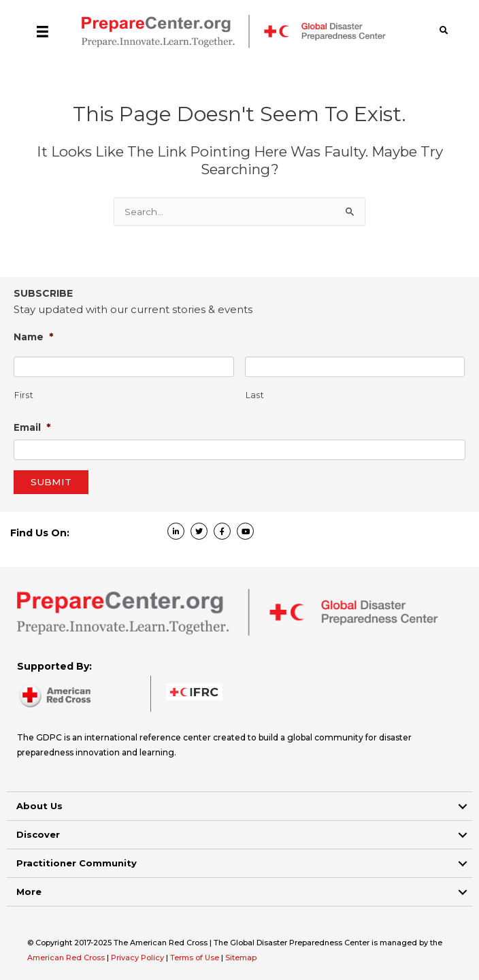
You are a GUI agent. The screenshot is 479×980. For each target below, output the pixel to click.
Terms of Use (195, 958)
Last (255, 396)
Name (34, 337)
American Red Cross (67, 958)
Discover (38, 834)
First (24, 396)
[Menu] (43, 31)
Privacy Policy (138, 958)
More (29, 892)
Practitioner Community (77, 863)
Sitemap (241, 958)
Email (32, 427)
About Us (39, 806)
